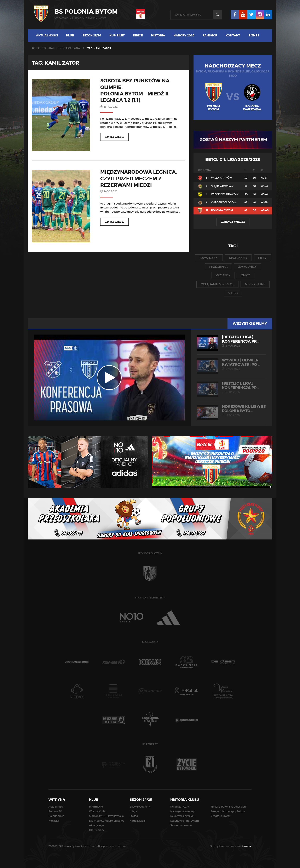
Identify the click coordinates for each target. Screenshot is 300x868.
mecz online (255, 284)
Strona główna (68, 48)
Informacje (96, 807)
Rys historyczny (180, 807)
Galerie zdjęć (56, 816)
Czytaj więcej (114, 137)
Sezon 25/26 (92, 35)
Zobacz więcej (233, 222)
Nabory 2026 (184, 35)
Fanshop (210, 35)
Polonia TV (55, 811)
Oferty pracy (97, 830)
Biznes (254, 35)
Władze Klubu (98, 811)
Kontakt (233, 35)
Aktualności (47, 35)
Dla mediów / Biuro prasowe (107, 821)
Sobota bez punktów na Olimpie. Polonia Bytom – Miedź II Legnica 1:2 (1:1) (135, 91)
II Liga (133, 811)
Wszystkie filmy (250, 324)
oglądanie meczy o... (217, 284)
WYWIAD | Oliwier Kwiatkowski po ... (232, 364)
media (244, 846)
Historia (158, 35)
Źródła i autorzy (221, 816)
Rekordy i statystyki (182, 816)
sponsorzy (238, 258)
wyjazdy (223, 275)
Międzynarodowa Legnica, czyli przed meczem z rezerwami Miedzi (139, 179)
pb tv (262, 258)
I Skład (134, 816)
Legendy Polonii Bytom (185, 821)
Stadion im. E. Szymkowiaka (106, 816)
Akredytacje (96, 825)
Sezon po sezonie (181, 825)
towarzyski (209, 258)
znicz (246, 275)
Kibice (138, 35)
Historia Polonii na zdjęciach (228, 807)
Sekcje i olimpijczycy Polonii (228, 811)
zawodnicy (247, 267)
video (233, 293)
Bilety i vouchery (140, 807)
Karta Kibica (137, 821)
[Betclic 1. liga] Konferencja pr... (232, 341)
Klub (70, 35)
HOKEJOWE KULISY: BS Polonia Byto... (232, 411)
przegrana (218, 267)
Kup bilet (117, 35)
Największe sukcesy (182, 811)
